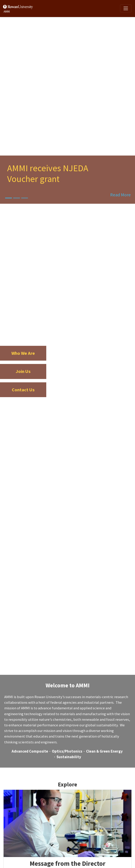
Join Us (23, 371)
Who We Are (23, 353)
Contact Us (23, 390)
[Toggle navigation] (126, 8)
